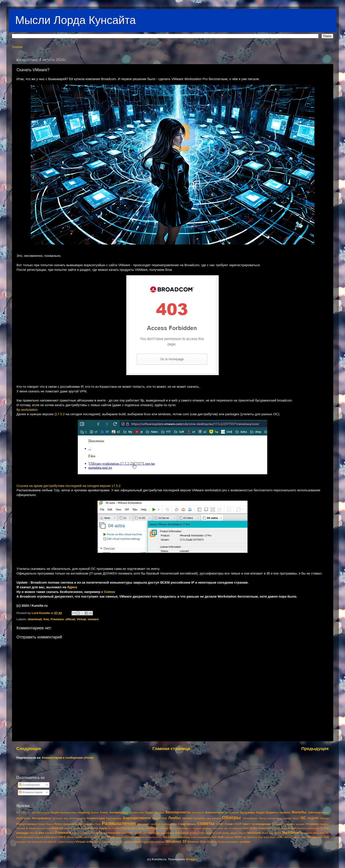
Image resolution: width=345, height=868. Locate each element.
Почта (58, 824)
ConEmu (207, 828)
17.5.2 (60, 414)
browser (187, 828)
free (46, 619)
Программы (86, 824)
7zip (34, 813)
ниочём (216, 818)
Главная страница (171, 749)
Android (57, 828)
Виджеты (272, 813)
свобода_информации (164, 824)
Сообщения (29, 785)
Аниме (95, 813)
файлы (324, 824)
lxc (214, 833)
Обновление (250, 818)
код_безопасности (75, 818)
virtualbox (92, 842)
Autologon (152, 828)
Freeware (57, 619)
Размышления (119, 823)
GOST (104, 833)
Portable (130, 837)
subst (296, 837)
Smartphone (204, 837)
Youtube (17, 47)
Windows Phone (216, 842)
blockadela (175, 828)
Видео (261, 813)
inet (163, 833)
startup (288, 837)
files (32, 833)
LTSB (201, 833)
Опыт (296, 818)
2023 (24, 813)
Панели (324, 818)
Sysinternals (315, 837)
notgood (38, 837)
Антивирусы (119, 812)
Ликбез (174, 818)
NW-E (62, 837)
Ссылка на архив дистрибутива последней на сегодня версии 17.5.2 (69, 486)
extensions (313, 828)
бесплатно (198, 813)
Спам (229, 824)
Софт (220, 824)
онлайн (287, 818)
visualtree (105, 842)
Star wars (264, 837)
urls (45, 842)
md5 (219, 833)
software (229, 837)
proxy (159, 837)
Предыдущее (315, 749)
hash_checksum (136, 833)
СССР (238, 824)
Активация (43, 813)
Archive (117, 828)
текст (247, 824)
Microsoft (254, 833)
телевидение (261, 824)
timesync (22, 842)
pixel (104, 837)
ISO (178, 833)
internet (170, 833)
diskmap (237, 828)
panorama (89, 837)
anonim (68, 828)
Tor (29, 842)
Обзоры (231, 818)
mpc (271, 833)
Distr (246, 828)
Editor (284, 828)
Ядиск (72, 587)
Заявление (24, 818)
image (157, 833)
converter (218, 828)
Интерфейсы (42, 818)
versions (70, 842)
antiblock (79, 828)
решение (143, 824)
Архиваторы (137, 813)
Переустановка (26, 824)
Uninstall (37, 842)
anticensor (91, 828)
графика (285, 813)
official (70, 619)
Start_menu (276, 837)
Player (111, 837)
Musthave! (291, 833)
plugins (120, 837)
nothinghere (51, 837)
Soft (220, 837)
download (35, 619)
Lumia (208, 833)
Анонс (104, 813)
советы (206, 823)
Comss (110, 592)
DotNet (254, 828)
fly (37, 833)
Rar (165, 837)
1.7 (18, 813)
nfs (327, 833)
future (75, 833)
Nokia (20, 837)
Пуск (98, 824)
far (322, 828)
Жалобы (299, 812)
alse (49, 828)
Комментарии (31, 792)
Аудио (149, 813)
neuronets (307, 833)
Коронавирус (114, 818)
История (57, 818)
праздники (70, 824)
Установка (312, 824)
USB (50, 842)
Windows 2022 (197, 842)
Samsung (184, 837)
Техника (277, 824)
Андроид (84, 813)
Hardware (114, 833)
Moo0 (265, 833)
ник (209, 818)
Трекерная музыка (293, 824)
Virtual (81, 619)
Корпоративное (137, 818)
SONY (239, 837)
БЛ (227, 813)
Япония (21, 828)
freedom (50, 833)
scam (194, 837)
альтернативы (69, 813)
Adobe (32, 828)
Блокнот (234, 813)
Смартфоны (187, 824)
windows (160, 842)
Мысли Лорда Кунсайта (76, 20)
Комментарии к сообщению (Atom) (68, 758)
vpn (145, 842)
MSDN (278, 833)
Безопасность (178, 812)
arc (110, 828)
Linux (185, 833)
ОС (303, 818)
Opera (79, 837)
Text (326, 837)
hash (124, 833)
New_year (319, 833)
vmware (93, 619)
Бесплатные (215, 812)
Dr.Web (276, 828)
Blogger (191, 859)
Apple (103, 828)
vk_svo (124, 842)
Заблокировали (318, 813)
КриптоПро (160, 818)
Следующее (29, 749)
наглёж (187, 818)
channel (197, 828)
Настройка (199, 818)
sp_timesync (250, 837)
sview (303, 837)
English (292, 828)
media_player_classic (234, 833)
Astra (126, 828)
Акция (55, 813)
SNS (214, 837)
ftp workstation (27, 410)
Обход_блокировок (270, 818)
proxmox (150, 837)
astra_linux (137, 828)
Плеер (41, 824)
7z (29, 813)
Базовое (160, 813)
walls (151, 842)
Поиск (49, 824)
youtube (245, 842)
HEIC (150, 833)
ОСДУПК (313, 818)
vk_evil (115, 842)
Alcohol (41, 828)
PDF (98, 837)
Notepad (28, 837)
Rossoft (173, 837)
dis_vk (228, 828)
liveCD (193, 833)
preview (140, 837)
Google (95, 833)
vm (130, 842)
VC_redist (59, 842)
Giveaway (85, 833)
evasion (302, 828)
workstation (233, 842)
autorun (164, 828)
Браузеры (248, 812)
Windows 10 (176, 841)
